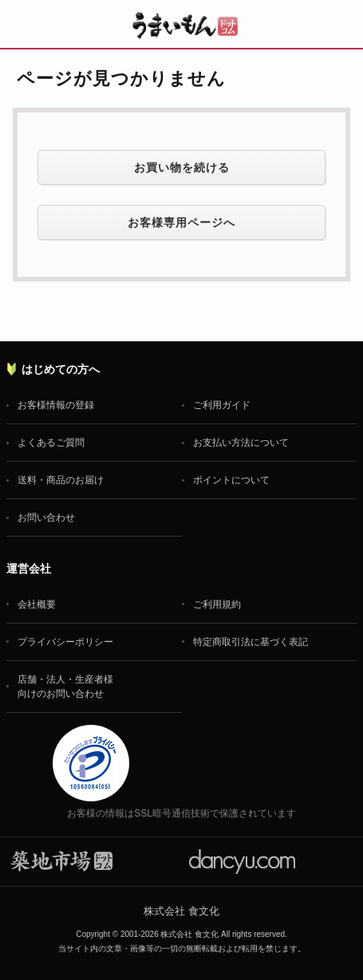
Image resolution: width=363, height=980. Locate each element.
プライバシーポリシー (65, 642)
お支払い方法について (241, 443)
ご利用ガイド (222, 405)
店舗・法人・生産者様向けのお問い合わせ (65, 687)
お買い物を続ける (182, 167)
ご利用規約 (217, 604)
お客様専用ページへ (181, 222)
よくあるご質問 (51, 443)
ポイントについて (231, 480)
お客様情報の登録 (56, 405)
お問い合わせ (46, 518)
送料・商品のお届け (61, 480)
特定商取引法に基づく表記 (251, 642)
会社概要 (37, 604)
